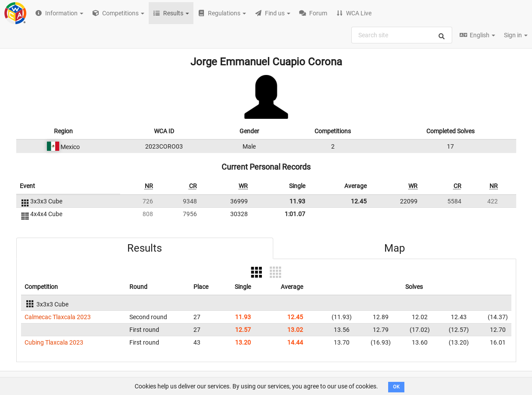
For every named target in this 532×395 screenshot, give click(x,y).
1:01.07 (295, 214)
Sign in (516, 35)
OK (396, 387)
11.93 (297, 201)
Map (395, 248)
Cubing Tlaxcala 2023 (54, 342)
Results (145, 248)
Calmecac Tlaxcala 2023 (58, 317)
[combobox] (402, 35)
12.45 (359, 201)
